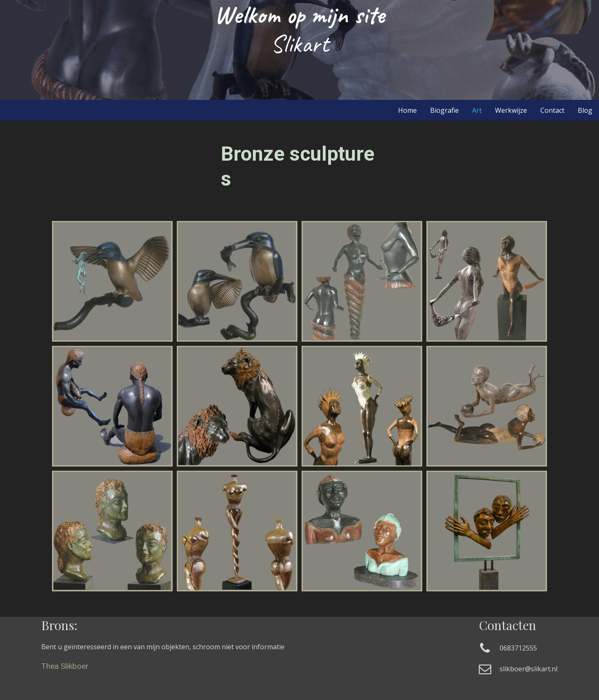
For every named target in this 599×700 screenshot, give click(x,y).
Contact (552, 110)
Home (407, 110)
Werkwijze (511, 110)
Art (477, 110)
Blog (585, 110)
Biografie (444, 110)
